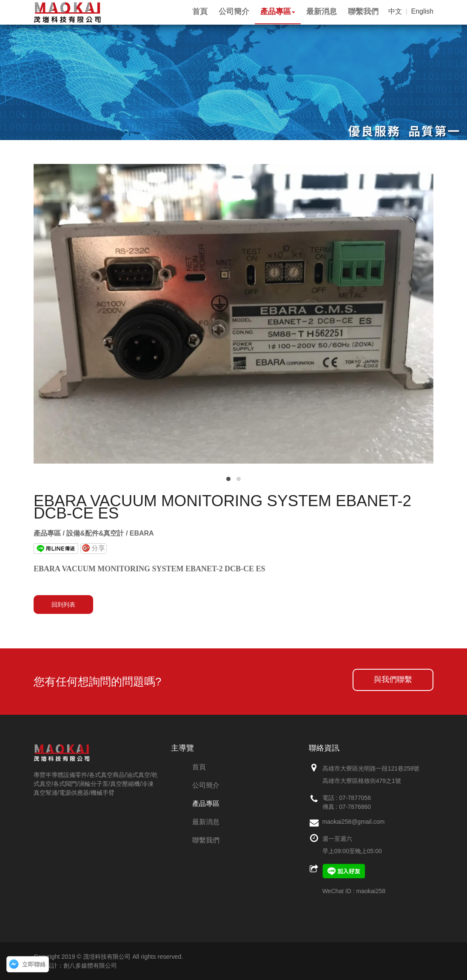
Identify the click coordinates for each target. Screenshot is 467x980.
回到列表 (63, 605)
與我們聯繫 (393, 679)
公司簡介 (206, 785)
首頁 (199, 767)
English (422, 11)
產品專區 (206, 804)
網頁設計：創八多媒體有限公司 (75, 966)
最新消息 (206, 822)
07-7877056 (355, 798)
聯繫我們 (206, 840)
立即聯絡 (34, 964)
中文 (395, 11)
